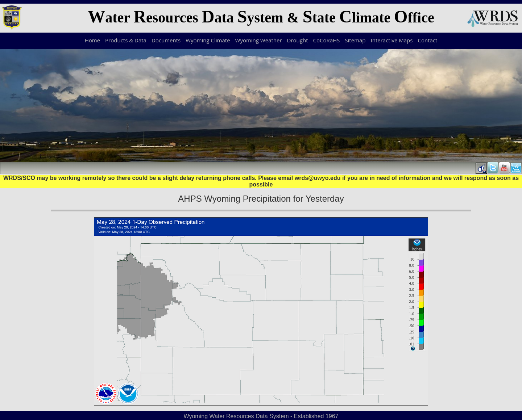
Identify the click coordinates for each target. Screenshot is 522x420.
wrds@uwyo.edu (318, 178)
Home (92, 40)
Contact (427, 40)
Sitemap (355, 40)
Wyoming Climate (208, 40)
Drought (298, 40)
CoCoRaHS (327, 40)
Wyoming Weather (259, 40)
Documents (166, 40)
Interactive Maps (392, 40)
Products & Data (126, 40)
